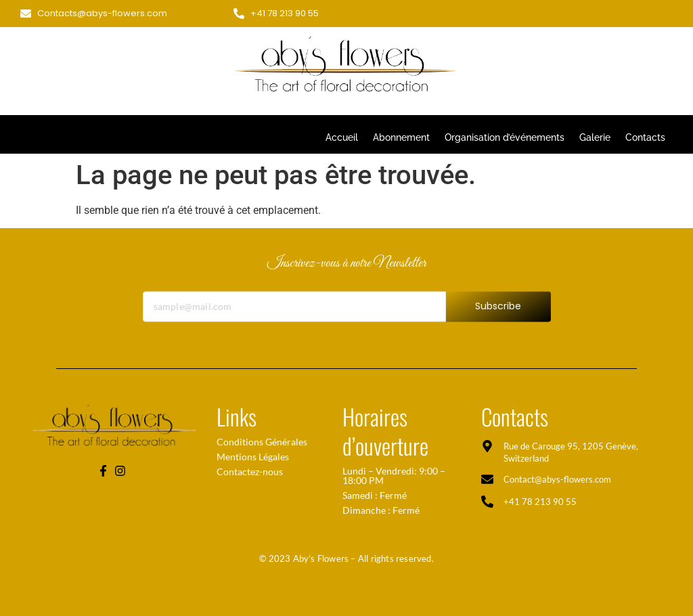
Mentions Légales (253, 457)
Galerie (595, 137)
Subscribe (498, 313)
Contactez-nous (250, 471)
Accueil (342, 137)
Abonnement (401, 137)
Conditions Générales (262, 442)
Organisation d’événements (505, 137)
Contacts (645, 137)
